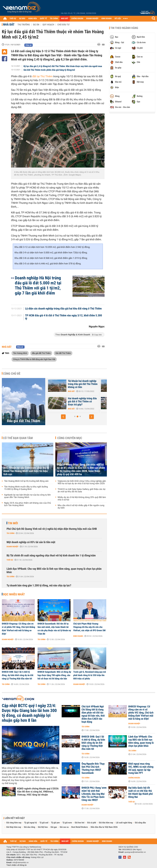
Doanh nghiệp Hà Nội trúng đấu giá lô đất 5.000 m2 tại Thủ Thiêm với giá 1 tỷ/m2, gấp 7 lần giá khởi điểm (38, 285)
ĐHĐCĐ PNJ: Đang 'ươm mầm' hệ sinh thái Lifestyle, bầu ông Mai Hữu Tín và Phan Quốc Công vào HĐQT (94, 794)
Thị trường (24, 25)
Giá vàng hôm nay (14, 823)
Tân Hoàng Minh (20, 353)
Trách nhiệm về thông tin (17, 865)
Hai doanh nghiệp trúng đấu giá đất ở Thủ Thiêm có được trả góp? (82, 402)
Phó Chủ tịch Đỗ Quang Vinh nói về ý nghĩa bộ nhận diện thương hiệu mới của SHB (52, 529)
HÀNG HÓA (33, 19)
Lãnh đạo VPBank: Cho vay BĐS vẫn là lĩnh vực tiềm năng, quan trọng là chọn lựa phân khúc (54, 571)
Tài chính (11, 533)
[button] (63, 417)
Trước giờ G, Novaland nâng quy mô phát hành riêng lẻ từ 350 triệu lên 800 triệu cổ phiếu (90, 675)
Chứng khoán (134, 778)
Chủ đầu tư (63, 25)
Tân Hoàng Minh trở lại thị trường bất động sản (26, 481)
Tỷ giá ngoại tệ (31, 823)
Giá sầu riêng (30, 827)
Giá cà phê (92, 823)
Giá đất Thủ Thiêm (63, 353)
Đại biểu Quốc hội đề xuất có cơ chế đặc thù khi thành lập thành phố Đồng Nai (141, 792)
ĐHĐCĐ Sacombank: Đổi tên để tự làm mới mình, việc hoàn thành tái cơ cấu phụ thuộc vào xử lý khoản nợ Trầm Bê (54, 629)
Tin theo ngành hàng (124, 28)
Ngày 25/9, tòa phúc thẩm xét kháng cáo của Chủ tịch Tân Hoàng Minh (28, 504)
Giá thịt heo (43, 827)
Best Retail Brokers (80, 827)
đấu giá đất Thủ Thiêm (41, 353)
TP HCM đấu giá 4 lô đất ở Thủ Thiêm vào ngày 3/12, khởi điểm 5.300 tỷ (64, 317)
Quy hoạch (48, 25)
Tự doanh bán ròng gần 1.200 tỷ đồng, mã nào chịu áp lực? (39, 586)
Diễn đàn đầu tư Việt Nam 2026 (104, 827)
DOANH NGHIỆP (92, 19)
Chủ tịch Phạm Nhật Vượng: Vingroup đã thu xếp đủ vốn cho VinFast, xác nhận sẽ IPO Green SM (89, 627)
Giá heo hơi (79, 823)
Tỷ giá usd (44, 823)
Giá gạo (54, 827)
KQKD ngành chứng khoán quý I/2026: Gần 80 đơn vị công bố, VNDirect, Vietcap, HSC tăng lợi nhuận (38, 792)
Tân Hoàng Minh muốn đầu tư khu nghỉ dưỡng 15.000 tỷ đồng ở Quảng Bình (26, 488)
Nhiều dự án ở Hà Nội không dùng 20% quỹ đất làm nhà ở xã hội (82, 499)
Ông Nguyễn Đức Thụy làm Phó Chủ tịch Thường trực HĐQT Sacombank (93, 768)
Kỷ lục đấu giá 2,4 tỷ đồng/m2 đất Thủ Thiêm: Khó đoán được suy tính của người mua (63, 66)
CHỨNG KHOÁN (77, 19)
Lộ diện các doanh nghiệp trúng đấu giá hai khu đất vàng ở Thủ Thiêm (63, 309)
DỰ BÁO (22, 19)
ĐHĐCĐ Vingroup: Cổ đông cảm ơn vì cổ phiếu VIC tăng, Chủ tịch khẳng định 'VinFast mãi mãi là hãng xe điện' (18, 629)
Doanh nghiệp (12, 547)
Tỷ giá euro (67, 823)
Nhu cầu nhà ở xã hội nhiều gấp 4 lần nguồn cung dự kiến (81, 507)
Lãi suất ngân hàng (124, 823)
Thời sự (10, 560)
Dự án (36, 25)
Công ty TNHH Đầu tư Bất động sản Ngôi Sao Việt (34, 359)
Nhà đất (9, 24)
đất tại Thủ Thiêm (42, 76)
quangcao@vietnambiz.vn (135, 852)
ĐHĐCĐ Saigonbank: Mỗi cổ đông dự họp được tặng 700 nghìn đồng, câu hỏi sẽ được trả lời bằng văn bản (54, 675)
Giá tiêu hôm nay (106, 823)
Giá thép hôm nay (14, 827)
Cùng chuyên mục (70, 438)
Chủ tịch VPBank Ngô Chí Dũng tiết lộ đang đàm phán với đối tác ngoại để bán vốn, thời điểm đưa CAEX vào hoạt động (93, 714)
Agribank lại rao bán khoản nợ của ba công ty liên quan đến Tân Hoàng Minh (27, 496)
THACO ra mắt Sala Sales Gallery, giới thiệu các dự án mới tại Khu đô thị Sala (82, 490)
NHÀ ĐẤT (65, 19)
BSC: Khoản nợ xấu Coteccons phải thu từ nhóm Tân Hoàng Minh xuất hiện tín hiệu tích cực (26, 471)
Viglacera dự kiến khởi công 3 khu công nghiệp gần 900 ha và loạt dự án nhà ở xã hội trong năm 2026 (82, 482)
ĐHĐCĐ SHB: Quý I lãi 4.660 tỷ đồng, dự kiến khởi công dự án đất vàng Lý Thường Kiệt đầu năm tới (18, 675)
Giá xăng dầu (140, 823)
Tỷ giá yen (55, 823)
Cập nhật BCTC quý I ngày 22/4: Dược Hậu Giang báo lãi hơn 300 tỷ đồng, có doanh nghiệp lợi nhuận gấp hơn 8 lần (29, 713)
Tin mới (13, 523)
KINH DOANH (107, 19)
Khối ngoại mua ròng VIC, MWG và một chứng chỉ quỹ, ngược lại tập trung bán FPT (141, 768)
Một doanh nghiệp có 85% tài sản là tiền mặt (31, 542)
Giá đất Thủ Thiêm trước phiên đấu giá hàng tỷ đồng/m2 (49, 70)
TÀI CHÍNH (54, 19)
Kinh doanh (78, 636)
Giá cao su (64, 827)
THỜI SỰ (13, 19)
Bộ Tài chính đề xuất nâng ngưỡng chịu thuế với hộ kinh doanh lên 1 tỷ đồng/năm (51, 556)
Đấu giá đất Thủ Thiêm (23, 421)
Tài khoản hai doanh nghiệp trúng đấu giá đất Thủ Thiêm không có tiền (83, 384)
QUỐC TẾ (43, 19)
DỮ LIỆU (118, 19)
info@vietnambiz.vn (20, 862)
